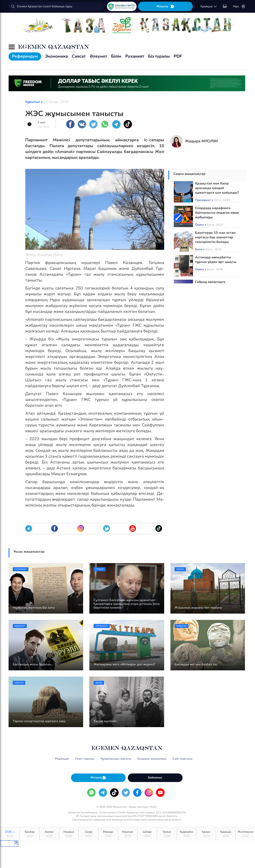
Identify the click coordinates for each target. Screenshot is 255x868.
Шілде (147, 834)
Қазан (206, 834)
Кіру (239, 6)
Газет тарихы (85, 759)
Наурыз (69, 834)
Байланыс (155, 778)
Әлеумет (98, 56)
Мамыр (108, 834)
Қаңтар (30, 834)
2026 (10, 834)
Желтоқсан (245, 834)
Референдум (25, 56)
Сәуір (88, 834)
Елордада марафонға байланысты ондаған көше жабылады (217, 213)
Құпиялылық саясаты (116, 759)
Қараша (226, 834)
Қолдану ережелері (152, 759)
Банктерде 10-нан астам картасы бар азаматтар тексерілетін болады (215, 237)
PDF (178, 56)
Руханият (135, 56)
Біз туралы (159, 56)
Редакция (62, 759)
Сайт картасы (182, 759)
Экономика (56, 56)
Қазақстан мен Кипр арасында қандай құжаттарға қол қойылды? (217, 188)
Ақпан (49, 834)
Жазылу (165, 6)
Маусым (128, 834)
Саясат (79, 56)
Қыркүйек (186, 834)
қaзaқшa (209, 6)
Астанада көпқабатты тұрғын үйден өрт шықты (216, 260)
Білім (116, 56)
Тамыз (167, 834)
